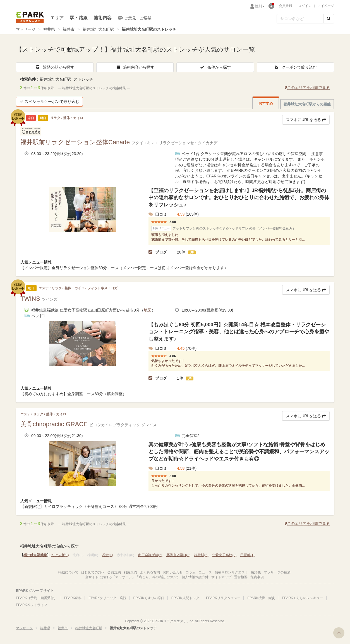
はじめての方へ (93, 572)
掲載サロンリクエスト (231, 572)
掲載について (68, 572)
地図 (148, 310)
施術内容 (103, 18)
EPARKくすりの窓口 (149, 598)
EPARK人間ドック (185, 598)
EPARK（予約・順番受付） (37, 598)
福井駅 (201, 555)
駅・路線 (79, 18)
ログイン (305, 6)
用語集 (256, 572)
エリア (57, 18)
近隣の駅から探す (55, 67)
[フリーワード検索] (300, 19)
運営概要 (241, 577)
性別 (260, 6)
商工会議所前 (150, 555)
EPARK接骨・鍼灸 (261, 598)
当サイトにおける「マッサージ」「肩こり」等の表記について (132, 577)
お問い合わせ (173, 572)
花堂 (108, 555)
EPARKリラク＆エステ (30, 17)
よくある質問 (150, 572)
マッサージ (26, 29)
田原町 (247, 555)
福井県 (49, 29)
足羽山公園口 (178, 555)
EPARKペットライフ (32, 605)
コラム (191, 572)
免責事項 (257, 577)
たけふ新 (60, 555)
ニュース (205, 572)
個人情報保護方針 (195, 577)
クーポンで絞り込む (295, 67)
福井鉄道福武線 (35, 555)
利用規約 (130, 572)
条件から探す (215, 67)
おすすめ (266, 103)
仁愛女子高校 (224, 555)
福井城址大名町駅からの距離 (307, 104)
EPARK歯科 (73, 598)
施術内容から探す (135, 67)
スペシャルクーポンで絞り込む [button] (49, 102)
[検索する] (329, 19)
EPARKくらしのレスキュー (303, 598)
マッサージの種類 (277, 572)
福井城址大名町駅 (98, 29)
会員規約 (114, 572)
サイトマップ (221, 577)
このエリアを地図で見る (307, 88)
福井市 (69, 29)
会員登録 (286, 6)
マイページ (326, 6)
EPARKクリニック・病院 (107, 598)
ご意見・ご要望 (135, 18)
